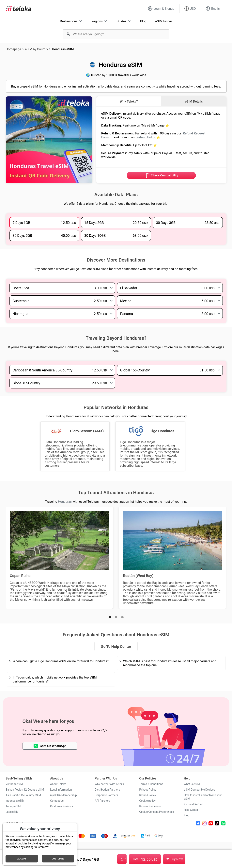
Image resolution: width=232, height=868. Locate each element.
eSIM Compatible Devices (199, 790)
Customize (58, 859)
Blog (143, 21)
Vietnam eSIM (14, 784)
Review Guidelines (150, 806)
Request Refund (193, 804)
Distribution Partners (107, 790)
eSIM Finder (164, 21)
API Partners (102, 801)
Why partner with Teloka (109, 784)
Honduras (65, 502)
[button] (110, 617)
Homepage (13, 49)
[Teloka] (19, 9)
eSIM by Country (37, 49)
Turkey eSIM (13, 806)
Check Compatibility (161, 175)
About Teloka (58, 784)
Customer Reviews (62, 806)
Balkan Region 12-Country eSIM (25, 790)
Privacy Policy (148, 790)
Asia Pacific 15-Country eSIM (23, 795)
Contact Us (57, 801)
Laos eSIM (12, 812)
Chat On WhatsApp (50, 746)
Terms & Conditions (151, 784)
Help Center (191, 810)
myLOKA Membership (63, 795)
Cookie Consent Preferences (157, 812)
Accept (22, 859)
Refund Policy (146, 137)
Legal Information (61, 790)
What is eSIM (192, 784)
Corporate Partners (106, 795)
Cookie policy (147, 801)
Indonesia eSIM (15, 801)
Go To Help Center (116, 646)
